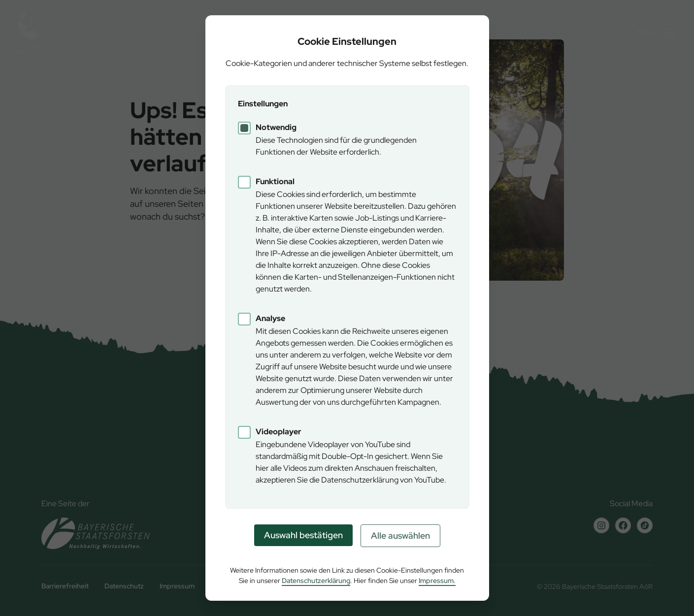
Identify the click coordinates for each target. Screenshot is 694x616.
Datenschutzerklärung (316, 581)
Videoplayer (279, 432)
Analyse (270, 318)
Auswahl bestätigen (303, 535)
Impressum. (437, 581)
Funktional (275, 181)
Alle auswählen (400, 535)
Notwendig (276, 127)
